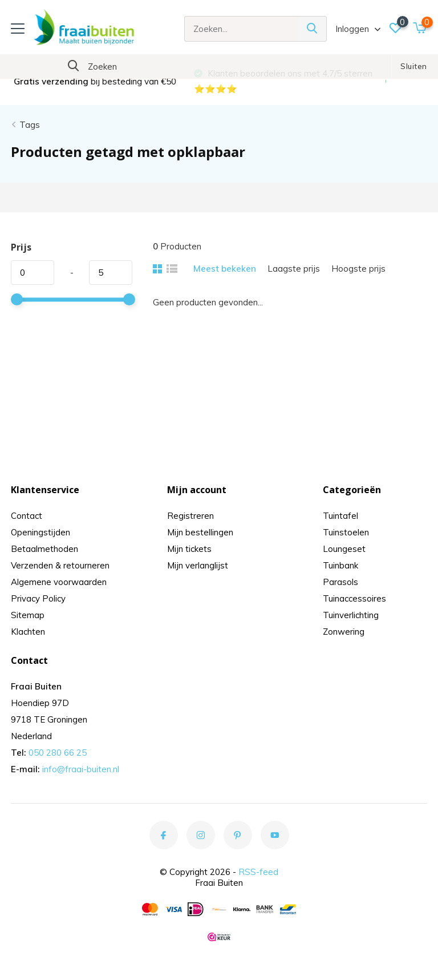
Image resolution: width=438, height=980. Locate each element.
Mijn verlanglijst (198, 565)
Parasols (340, 582)
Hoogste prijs (358, 269)
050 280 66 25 (58, 753)
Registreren (190, 516)
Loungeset (344, 549)
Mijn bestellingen (200, 532)
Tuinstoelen (346, 532)
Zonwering (344, 632)
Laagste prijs (294, 269)
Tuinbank (340, 565)
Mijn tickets (189, 549)
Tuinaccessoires (354, 598)
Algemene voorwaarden (59, 582)
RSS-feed (258, 872)
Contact (27, 516)
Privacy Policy (38, 598)
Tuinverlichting (351, 615)
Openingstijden (40, 532)
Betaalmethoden (44, 549)
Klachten (28, 632)
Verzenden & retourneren (60, 565)
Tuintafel (340, 516)
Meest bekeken (225, 269)
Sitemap (28, 615)
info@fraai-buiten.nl (81, 769)
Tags (30, 125)
